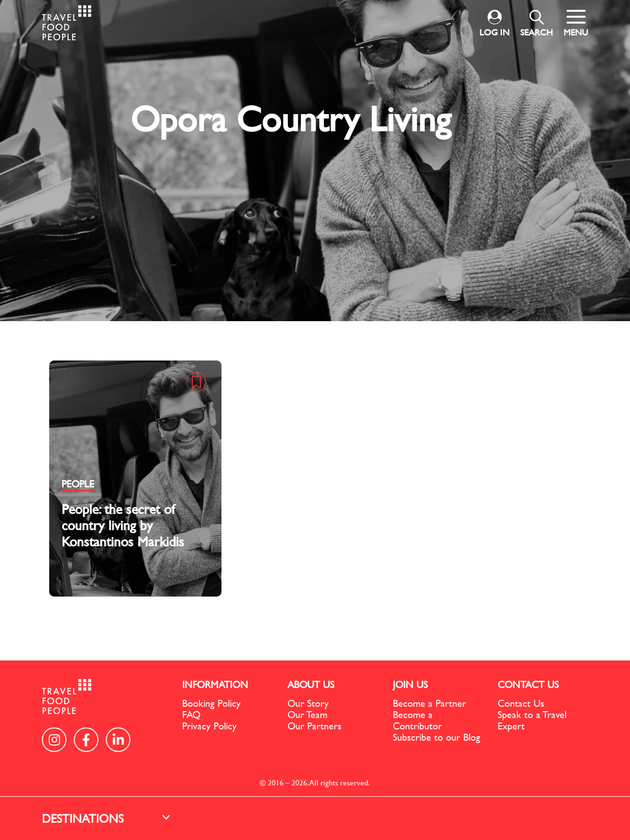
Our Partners (315, 726)
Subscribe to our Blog (437, 737)
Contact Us (521, 703)
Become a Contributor (417, 720)
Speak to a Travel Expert (532, 720)
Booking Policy (211, 703)
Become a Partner (429, 703)
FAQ (191, 714)
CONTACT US (528, 684)
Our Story (308, 703)
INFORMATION (215, 684)
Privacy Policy (209, 726)
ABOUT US (311, 684)
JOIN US (410, 684)
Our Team (307, 714)
